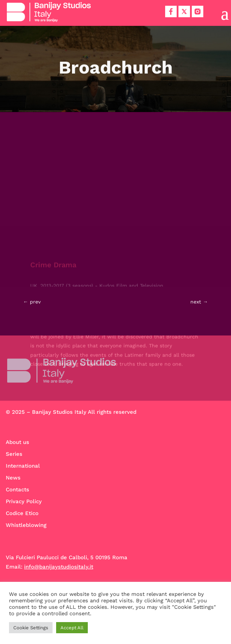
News (13, 478)
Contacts (17, 490)
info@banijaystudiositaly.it (59, 567)
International (23, 466)
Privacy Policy (24, 501)
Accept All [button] (72, 628)
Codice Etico (22, 513)
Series (14, 454)
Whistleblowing (26, 525)
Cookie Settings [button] (31, 628)
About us (17, 442)
